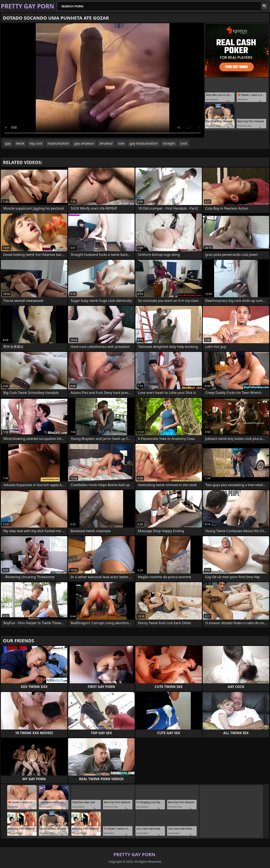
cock (184, 143)
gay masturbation (144, 143)
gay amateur (84, 143)
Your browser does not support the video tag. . (103, 80)
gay (8, 143)
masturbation (58, 143)
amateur (106, 143)
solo (121, 143)
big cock (36, 143)
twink (20, 143)
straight (169, 143)
